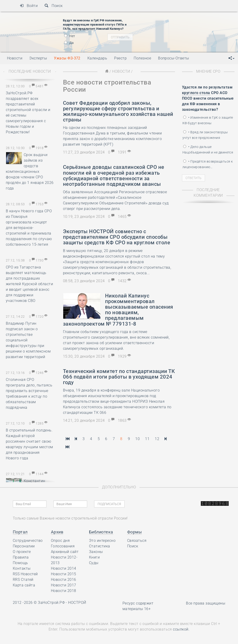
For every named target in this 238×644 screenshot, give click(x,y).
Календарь (97, 58)
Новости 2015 (64, 574)
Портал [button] (20, 532)
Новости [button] (15, 58)
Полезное (142, 58)
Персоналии (24, 546)
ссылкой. (181, 629)
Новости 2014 (64, 568)
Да (69, 43)
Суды (94, 563)
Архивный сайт (65, 552)
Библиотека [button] (101, 532)
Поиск (54, 6)
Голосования (63, 546)
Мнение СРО (208, 71)
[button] (231, 58)
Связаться (137, 541)
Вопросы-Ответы (174, 58)
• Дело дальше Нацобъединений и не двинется (208, 150)
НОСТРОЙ (77, 603)
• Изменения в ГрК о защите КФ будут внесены (208, 120)
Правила (21, 557)
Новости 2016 (64, 580)
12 (157, 439)
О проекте (22, 552)
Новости (121, 71)
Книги (94, 557)
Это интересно (102, 541)
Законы (96, 552)
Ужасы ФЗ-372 (67, 58)
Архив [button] (57, 532)
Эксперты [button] (38, 58)
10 (137, 439)
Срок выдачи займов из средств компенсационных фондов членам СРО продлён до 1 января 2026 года (30, 172)
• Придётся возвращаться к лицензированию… (208, 164)
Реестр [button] (120, 58)
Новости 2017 (64, 585)
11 (147, 439)
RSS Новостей (25, 574)
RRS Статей (23, 580)
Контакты (22, 568)
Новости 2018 (64, 591)
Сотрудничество (28, 541)
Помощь (20, 563)
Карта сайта (24, 585)
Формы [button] (134, 532)
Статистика (100, 546)
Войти (29, 6)
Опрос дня (60, 541)
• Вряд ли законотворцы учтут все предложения (205, 135)
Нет (70, 36)
